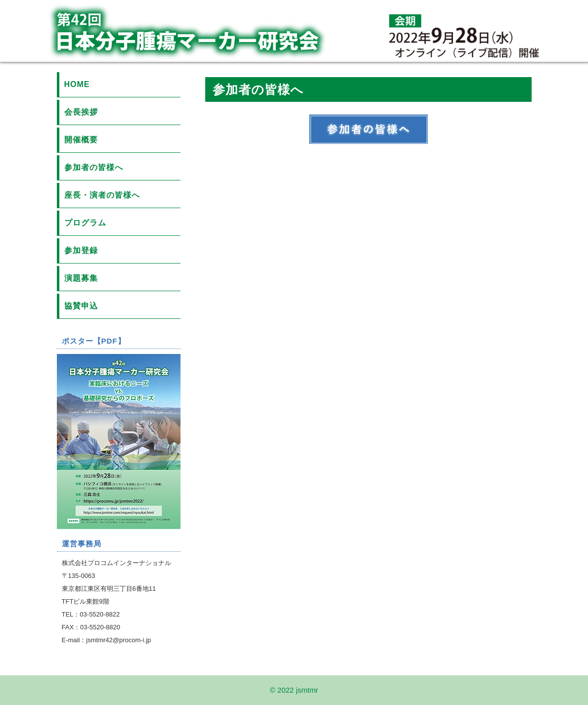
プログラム (85, 223)
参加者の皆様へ (94, 167)
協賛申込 (81, 306)
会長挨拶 (81, 112)
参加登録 (81, 250)
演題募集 (81, 278)
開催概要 (81, 140)
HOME (77, 84)
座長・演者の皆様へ (102, 195)
